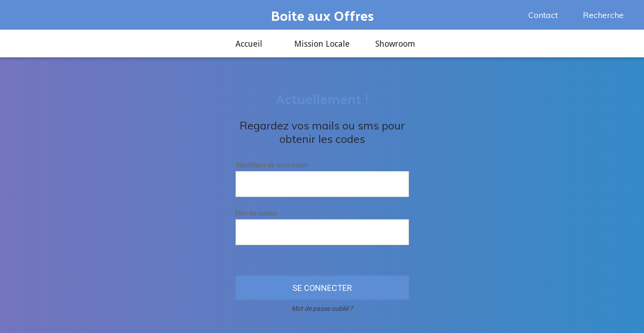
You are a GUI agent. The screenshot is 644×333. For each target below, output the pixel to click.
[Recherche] (601, 15)
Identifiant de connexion (272, 165)
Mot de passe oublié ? (322, 308)
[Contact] (540, 15)
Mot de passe (256, 213)
